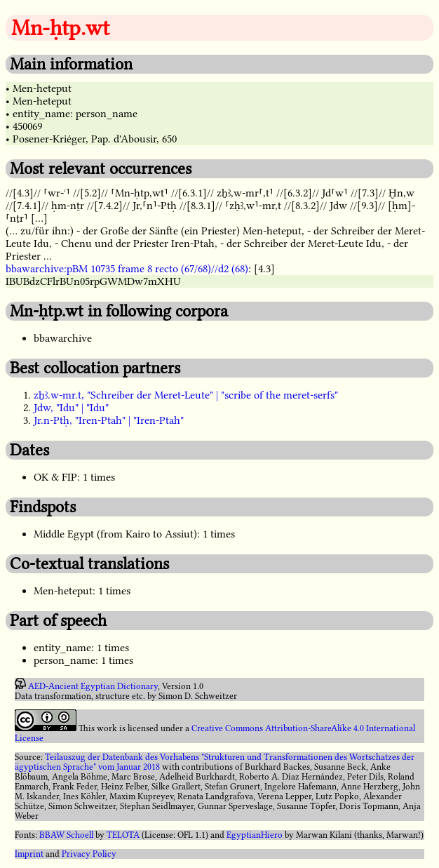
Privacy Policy (89, 854)
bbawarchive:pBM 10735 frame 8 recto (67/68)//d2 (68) (127, 269)
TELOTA (123, 835)
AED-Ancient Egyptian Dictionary (93, 686)
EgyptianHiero (255, 835)
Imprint (29, 854)
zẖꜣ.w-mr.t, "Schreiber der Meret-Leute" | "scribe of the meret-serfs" (186, 395)
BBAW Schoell (66, 835)
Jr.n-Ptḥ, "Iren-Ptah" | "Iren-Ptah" (109, 420)
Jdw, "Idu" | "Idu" (71, 408)
